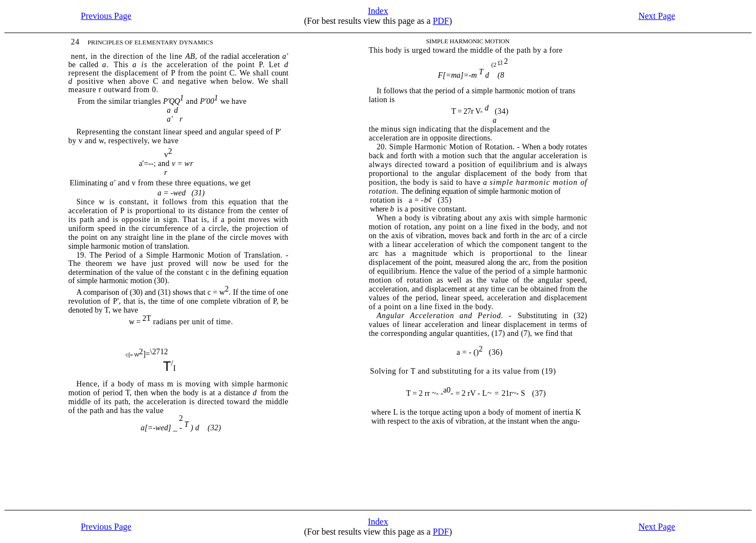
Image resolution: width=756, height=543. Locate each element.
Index (378, 11)
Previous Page (106, 16)
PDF (441, 21)
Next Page (657, 16)
